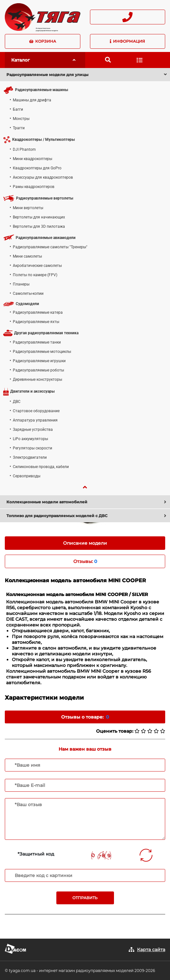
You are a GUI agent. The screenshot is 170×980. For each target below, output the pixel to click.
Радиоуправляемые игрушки (39, 361)
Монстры (21, 119)
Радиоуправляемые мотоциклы (42, 352)
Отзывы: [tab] (85, 561)
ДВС (17, 402)
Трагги (19, 128)
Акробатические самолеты (37, 266)
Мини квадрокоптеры (32, 159)
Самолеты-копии (28, 294)
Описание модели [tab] (85, 543)
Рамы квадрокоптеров (34, 187)
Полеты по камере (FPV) (35, 275)
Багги (18, 109)
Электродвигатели (30, 457)
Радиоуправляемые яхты (36, 322)
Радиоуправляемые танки (37, 342)
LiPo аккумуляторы (30, 439)
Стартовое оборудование (36, 411)
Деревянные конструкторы (37, 379)
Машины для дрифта (32, 100)
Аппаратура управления (35, 420)
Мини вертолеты (28, 208)
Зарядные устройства (33, 430)
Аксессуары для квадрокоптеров (43, 177)
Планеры (21, 284)
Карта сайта (151, 950)
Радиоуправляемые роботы (38, 370)
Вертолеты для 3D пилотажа (39, 226)
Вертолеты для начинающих (39, 217)
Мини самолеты (27, 256)
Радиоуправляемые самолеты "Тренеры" (50, 247)
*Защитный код (36, 854)
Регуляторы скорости (32, 448)
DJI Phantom (24, 149)
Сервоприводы (27, 476)
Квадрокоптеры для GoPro (37, 168)
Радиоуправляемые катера (38, 312)
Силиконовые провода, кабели (41, 467)
